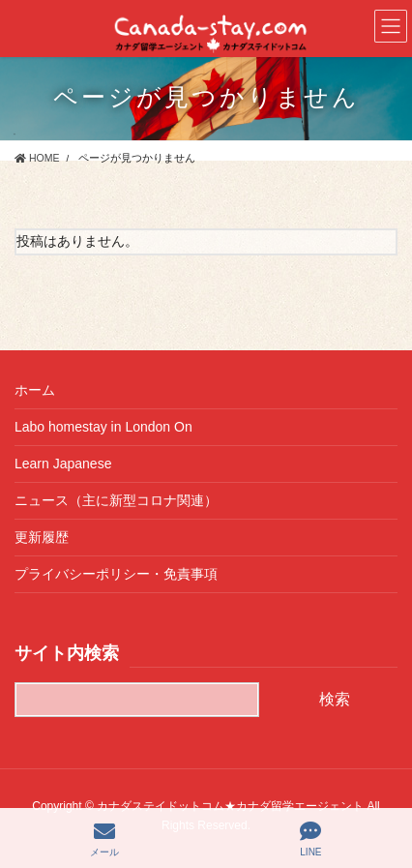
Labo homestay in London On (103, 427)
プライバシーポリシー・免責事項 (116, 574)
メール (104, 839)
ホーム (35, 390)
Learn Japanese (63, 464)
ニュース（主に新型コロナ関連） (116, 500)
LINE (310, 839)
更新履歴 (42, 537)
